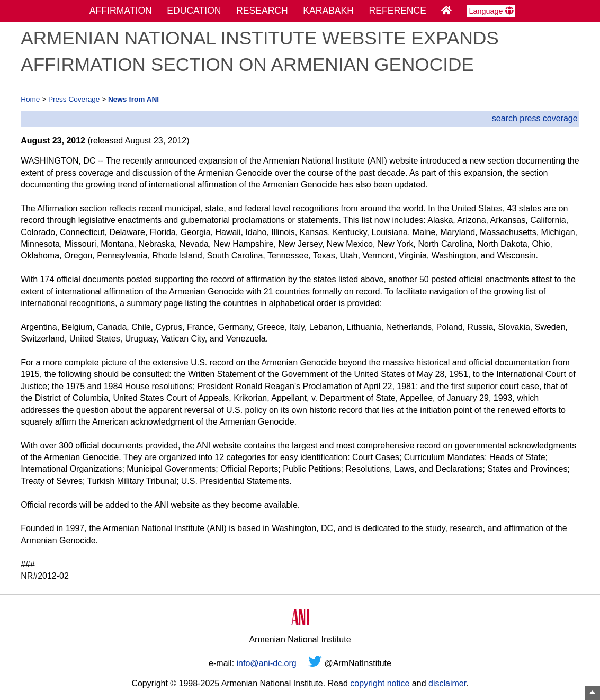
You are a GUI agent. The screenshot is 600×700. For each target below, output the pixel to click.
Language (491, 11)
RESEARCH (262, 11)
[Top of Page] (592, 693)
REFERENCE (398, 11)
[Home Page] (446, 11)
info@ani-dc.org (267, 663)
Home (30, 99)
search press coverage (535, 118)
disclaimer (447, 683)
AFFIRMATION (121, 11)
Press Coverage (74, 99)
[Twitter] (315, 663)
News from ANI (133, 99)
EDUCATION (194, 11)
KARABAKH (328, 11)
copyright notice (380, 683)
